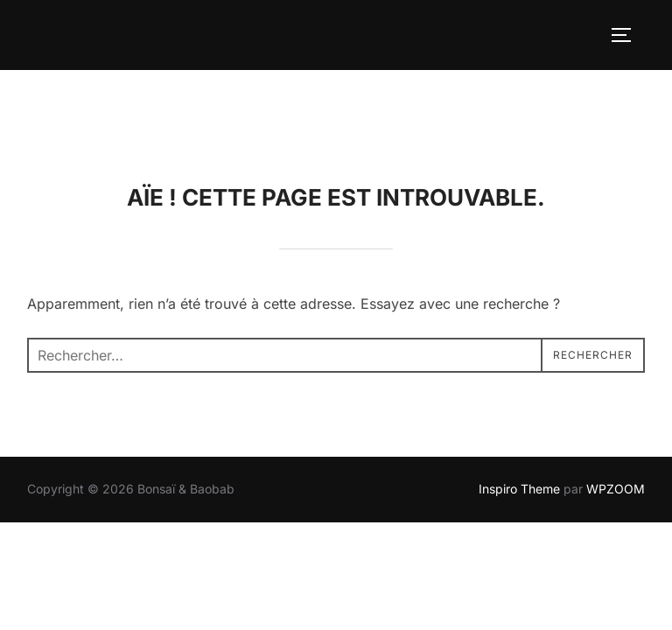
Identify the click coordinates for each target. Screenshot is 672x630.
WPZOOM (616, 419)
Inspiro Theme (519, 419)
